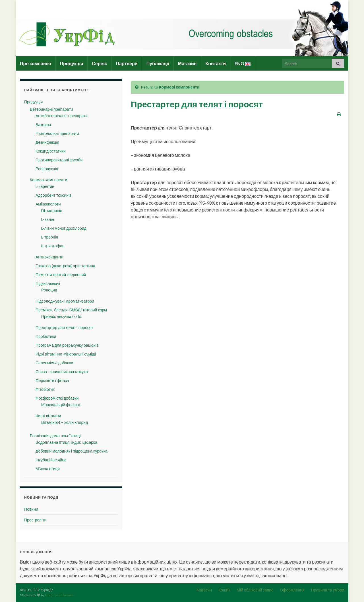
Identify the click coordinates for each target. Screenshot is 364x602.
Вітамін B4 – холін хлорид (65, 422)
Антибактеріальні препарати (62, 116)
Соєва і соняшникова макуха (62, 372)
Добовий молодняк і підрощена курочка (72, 451)
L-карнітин (45, 186)
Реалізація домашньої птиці (55, 436)
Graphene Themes (59, 595)
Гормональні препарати (57, 133)
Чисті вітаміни (48, 416)
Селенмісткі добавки (54, 363)
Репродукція (47, 169)
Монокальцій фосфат (61, 405)
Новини (31, 509)
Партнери (127, 63)
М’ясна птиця (48, 469)
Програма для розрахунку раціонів (67, 345)
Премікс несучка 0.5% (61, 316)
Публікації (158, 63)
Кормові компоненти (179, 87)
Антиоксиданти (49, 257)
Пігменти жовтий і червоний (61, 275)
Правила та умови (328, 590)
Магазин (187, 63)
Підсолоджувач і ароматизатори (65, 301)
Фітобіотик (45, 389)
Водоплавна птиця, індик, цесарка (66, 442)
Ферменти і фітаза (52, 380)
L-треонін (50, 237)
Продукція (72, 63)
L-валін (48, 219)
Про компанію (36, 63)
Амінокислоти (48, 204)
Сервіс (99, 63)
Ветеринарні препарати (51, 109)
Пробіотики (46, 336)
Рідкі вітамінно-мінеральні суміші (66, 354)
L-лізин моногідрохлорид (64, 228)
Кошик (224, 590)
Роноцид (49, 290)
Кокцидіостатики (51, 151)
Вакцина (43, 125)
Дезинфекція (47, 142)
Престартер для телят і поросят (64, 327)
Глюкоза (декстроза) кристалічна (65, 266)
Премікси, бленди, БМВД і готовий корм (71, 310)
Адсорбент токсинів (53, 195)
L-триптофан (53, 246)
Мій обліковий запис (255, 590)
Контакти (216, 63)
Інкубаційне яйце (51, 460)
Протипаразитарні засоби (59, 160)
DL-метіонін (52, 210)
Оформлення (292, 590)
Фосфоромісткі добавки (57, 398)
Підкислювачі (48, 283)
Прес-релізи (35, 520)
